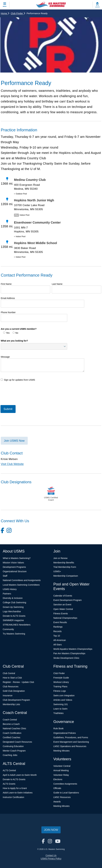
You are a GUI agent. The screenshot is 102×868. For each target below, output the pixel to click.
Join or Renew (60, 558)
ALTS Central (9, 770)
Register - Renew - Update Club (18, 682)
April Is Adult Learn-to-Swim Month (20, 775)
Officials (57, 788)
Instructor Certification (14, 797)
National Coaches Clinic (15, 728)
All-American (60, 640)
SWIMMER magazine (13, 620)
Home (5, 13)
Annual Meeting (61, 770)
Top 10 (57, 636)
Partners (7, 594)
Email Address (8, 298)
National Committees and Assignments (22, 580)
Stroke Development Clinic (66, 658)
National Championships (65, 618)
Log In (97, 7)
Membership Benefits (64, 563)
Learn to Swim (60, 709)
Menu (5, 6)
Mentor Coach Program (14, 751)
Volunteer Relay (61, 775)
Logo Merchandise (12, 611)
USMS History (10, 589)
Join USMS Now (14, 441)
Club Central (9, 673)
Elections (58, 779)
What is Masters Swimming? (17, 558)
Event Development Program (68, 600)
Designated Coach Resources (17, 742)
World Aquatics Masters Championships (73, 649)
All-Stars (58, 645)
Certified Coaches (12, 737)
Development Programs (14, 567)
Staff (5, 576)
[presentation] (25, 393)
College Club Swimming (15, 602)
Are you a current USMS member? (19, 329)
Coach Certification (12, 733)
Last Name (57, 284)
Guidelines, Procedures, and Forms (71, 737)
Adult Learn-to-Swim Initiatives (18, 793)
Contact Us (51, 855)
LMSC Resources (62, 797)
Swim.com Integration (64, 696)
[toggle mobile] (5, 5)
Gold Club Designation (14, 691)
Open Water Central (63, 609)
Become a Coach (11, 724)
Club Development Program (16, 700)
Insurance (8, 696)
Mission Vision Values (13, 563)
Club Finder (18, 13)
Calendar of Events (63, 596)
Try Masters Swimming (14, 634)
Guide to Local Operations (66, 793)
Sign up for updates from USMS (18, 380)
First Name (6, 284)
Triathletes (58, 713)
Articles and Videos (63, 700)
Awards (57, 802)
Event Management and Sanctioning (71, 742)
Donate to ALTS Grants (14, 616)
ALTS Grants (9, 784)
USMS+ (57, 571)
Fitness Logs (60, 691)
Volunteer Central (62, 766)
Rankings (58, 627)
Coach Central (10, 720)
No (15, 333)
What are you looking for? (14, 341)
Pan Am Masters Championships (69, 653)
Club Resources (11, 687)
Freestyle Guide (61, 678)
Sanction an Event (62, 605)
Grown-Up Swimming (13, 607)
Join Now (51, 830)
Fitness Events (61, 614)
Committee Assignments (65, 784)
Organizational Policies (65, 733)
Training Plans (60, 687)
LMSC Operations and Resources (70, 746)
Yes (6, 333)
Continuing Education (13, 746)
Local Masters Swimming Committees (21, 585)
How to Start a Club (12, 678)
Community (8, 629)
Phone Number (8, 312)
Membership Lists (11, 704)
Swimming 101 (61, 704)
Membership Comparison (66, 576)
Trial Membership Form (65, 567)
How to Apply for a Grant (15, 788)
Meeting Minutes (61, 751)
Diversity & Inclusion (13, 598)
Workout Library (61, 682)
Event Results (60, 622)
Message (5, 357)
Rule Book (58, 728)
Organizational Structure (15, 571)
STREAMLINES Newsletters (17, 625)
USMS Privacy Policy (51, 859)
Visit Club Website (12, 464)
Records (57, 631)
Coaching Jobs (10, 755)
